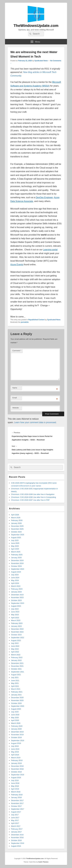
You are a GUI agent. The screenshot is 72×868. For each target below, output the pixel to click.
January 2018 (16, 797)
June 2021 (15, 680)
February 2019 (17, 760)
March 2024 (16, 586)
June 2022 (15, 646)
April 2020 (15, 720)
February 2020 (17, 726)
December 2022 (17, 629)
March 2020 (16, 723)
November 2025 (17, 529)
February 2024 (17, 589)
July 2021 (15, 677)
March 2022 (16, 655)
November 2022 (17, 632)
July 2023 (15, 609)
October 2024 (16, 566)
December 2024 (17, 560)
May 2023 (15, 615)
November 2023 (17, 598)
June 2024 (15, 578)
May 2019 (15, 752)
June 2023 (15, 612)
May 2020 (15, 718)
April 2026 (15, 515)
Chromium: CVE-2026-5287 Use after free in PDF (30, 500)
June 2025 (15, 543)
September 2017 (18, 809)
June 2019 (15, 749)
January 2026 (16, 523)
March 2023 (16, 620)
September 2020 (18, 706)
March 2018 (16, 792)
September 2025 (18, 535)
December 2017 (17, 800)
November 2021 (17, 666)
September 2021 (18, 672)
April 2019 (15, 755)
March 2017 (16, 826)
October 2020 (16, 703)
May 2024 (15, 580)
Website (16, 408)
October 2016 (16, 840)
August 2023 (16, 606)
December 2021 (17, 663)
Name (15, 388)
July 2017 (15, 815)
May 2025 (15, 546)
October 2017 (16, 806)
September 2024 (18, 569)
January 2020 (16, 729)
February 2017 (17, 829)
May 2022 (15, 649)
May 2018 (15, 786)
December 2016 (17, 835)
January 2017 (16, 832)
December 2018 (17, 766)
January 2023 (16, 626)
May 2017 (15, 820)
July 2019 (15, 746)
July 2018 (15, 780)
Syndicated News (41, 61)
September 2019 (18, 740)
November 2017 (17, 803)
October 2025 (16, 532)
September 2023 (18, 603)
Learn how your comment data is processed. (35, 422)
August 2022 (16, 640)
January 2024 (16, 592)
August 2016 (16, 846)
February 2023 (17, 623)
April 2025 (15, 549)
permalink (25, 322)
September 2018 (18, 775)
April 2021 (15, 686)
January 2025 (16, 558)
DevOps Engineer (44, 197)
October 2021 (16, 669)
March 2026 (16, 518)
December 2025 (17, 526)
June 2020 (15, 715)
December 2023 (17, 595)
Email (15, 398)
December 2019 (17, 732)
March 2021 (16, 689)
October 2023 (16, 600)
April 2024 (15, 583)
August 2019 (16, 743)
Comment (17, 351)
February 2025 (17, 555)
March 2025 (16, 552)
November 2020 (17, 700)
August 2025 (16, 538)
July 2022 (15, 643)
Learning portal (50, 250)
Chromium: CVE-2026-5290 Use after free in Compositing (33, 497)
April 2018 (15, 789)
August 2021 (16, 675)
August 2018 (16, 778)
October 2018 (16, 772)
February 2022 (17, 658)
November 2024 (17, 563)
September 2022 (18, 638)
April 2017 (15, 823)
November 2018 (17, 769)
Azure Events (17, 265)
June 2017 (15, 818)
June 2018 (15, 783)
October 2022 (16, 635)
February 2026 (17, 520)
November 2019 (17, 735)
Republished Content (36, 320)
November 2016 (17, 838)
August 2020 (16, 709)
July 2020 (15, 712)
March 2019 (16, 758)
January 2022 (16, 660)
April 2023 (15, 618)
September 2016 (18, 843)
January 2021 (16, 695)
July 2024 (15, 575)
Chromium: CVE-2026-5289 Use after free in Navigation (33, 494)
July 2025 (15, 540)
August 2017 (16, 812)
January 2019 (16, 763)
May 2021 (15, 683)
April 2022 (15, 652)
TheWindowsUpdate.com (36, 26)
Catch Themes (43, 862)
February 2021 (17, 692)
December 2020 (17, 698)
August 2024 (16, 572)
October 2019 (16, 737)
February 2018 (17, 795)
